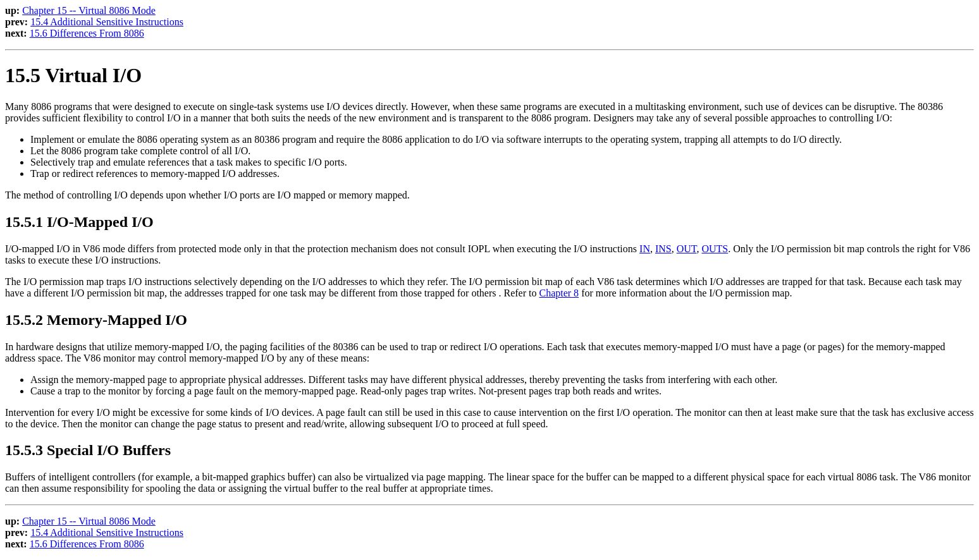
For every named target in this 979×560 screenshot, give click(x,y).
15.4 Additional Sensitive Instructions (107, 22)
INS (663, 249)
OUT (687, 249)
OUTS (715, 249)
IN (645, 249)
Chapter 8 (559, 293)
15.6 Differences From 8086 (87, 33)
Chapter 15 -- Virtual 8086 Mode (89, 10)
